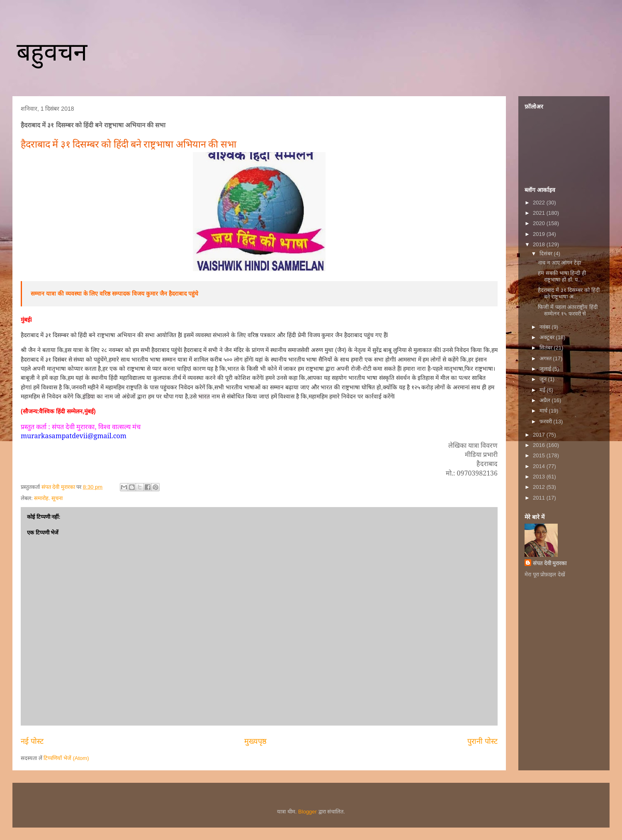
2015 (540, 455)
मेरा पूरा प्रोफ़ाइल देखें (545, 574)
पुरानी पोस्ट (482, 741)
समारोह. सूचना (48, 498)
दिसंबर (547, 254)
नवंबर (546, 327)
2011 (540, 498)
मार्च (544, 411)
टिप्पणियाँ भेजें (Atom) (66, 758)
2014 (540, 466)
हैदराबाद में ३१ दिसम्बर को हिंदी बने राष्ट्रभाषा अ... (569, 293)
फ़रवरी (547, 421)
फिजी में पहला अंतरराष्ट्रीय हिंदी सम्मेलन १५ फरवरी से (567, 310)
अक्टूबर (548, 337)
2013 (540, 477)
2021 (540, 213)
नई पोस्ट (32, 741)
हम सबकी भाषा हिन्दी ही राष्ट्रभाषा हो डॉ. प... (562, 276)
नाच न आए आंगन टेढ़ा (559, 263)
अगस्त (546, 358)
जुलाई (546, 369)
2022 (540, 203)
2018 (540, 244)
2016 (540, 445)
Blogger (307, 812)
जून (544, 379)
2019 (540, 234)
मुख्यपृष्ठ (255, 741)
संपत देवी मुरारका (550, 563)
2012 (540, 487)
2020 (540, 223)
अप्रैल (546, 400)
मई (543, 390)
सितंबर (547, 348)
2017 (540, 435)
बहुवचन (52, 52)
